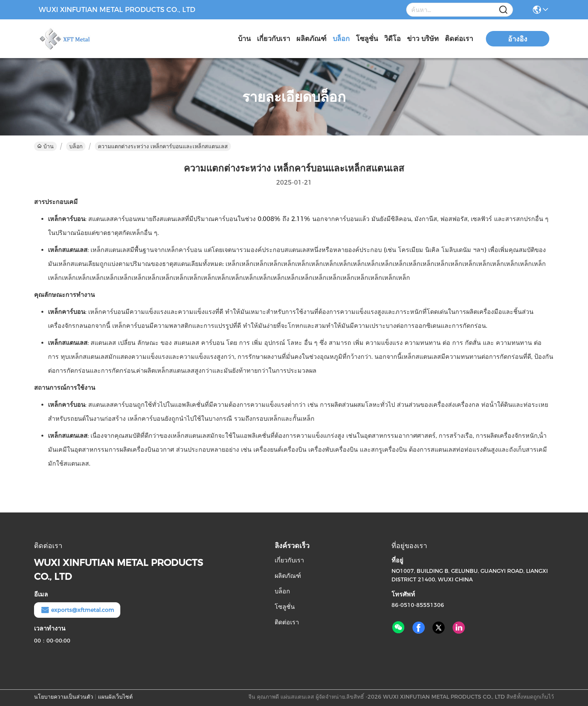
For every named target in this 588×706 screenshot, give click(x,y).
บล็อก (341, 39)
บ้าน (244, 39)
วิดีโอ (392, 39)
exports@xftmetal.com (77, 610)
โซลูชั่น (367, 39)
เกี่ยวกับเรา (273, 39)
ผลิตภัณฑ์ (311, 39)
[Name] (503, 10)
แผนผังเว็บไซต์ (115, 697)
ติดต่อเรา (459, 39)
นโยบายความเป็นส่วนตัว (64, 697)
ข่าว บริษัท (423, 39)
